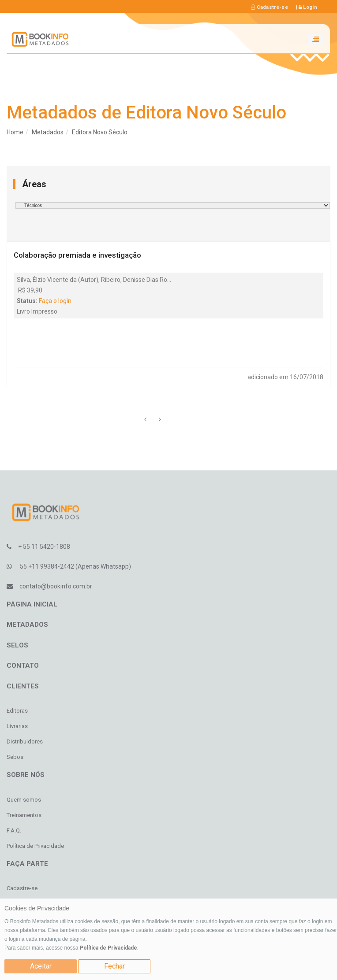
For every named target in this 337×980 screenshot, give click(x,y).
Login (308, 7)
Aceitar (41, 966)
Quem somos (24, 800)
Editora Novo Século (100, 132)
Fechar (114, 966)
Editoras (17, 711)
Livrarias (17, 726)
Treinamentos (24, 815)
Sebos (15, 757)
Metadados (48, 132)
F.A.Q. (14, 830)
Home (15, 132)
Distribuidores (25, 741)
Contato (23, 666)
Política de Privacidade (109, 948)
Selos (17, 645)
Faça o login (55, 301)
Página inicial (32, 604)
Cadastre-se (270, 7)
